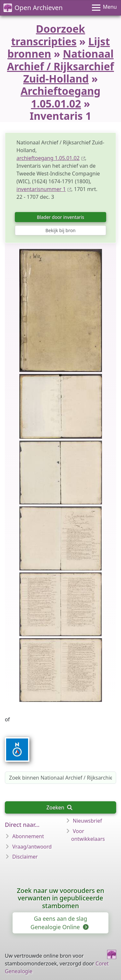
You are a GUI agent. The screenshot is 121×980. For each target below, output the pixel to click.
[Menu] (104, 8)
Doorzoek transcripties (48, 35)
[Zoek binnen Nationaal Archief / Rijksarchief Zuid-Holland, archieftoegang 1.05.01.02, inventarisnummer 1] (60, 778)
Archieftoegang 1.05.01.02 (61, 97)
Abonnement (28, 836)
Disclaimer (25, 857)
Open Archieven (33, 8)
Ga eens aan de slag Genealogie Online (59, 923)
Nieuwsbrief (88, 821)
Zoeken (59, 807)
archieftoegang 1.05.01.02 (48, 158)
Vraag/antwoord (32, 847)
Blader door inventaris (60, 217)
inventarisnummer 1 (41, 189)
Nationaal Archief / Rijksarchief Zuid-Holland (60, 66)
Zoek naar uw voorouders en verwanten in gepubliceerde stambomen (60, 898)
